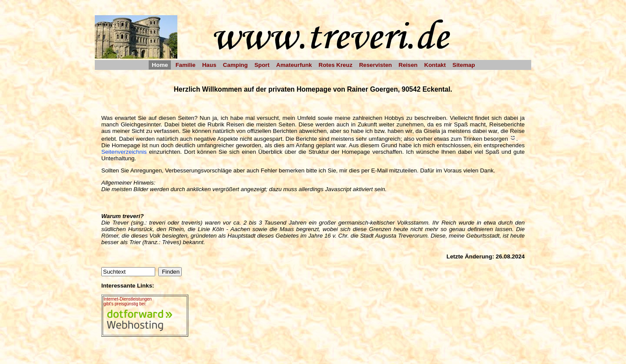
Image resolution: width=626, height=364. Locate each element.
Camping (235, 65)
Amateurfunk (294, 65)
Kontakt (435, 65)
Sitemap (464, 65)
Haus (209, 65)
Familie (186, 65)
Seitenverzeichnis (124, 152)
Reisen (408, 65)
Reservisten (376, 65)
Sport (262, 65)
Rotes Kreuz (336, 65)
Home (160, 65)
